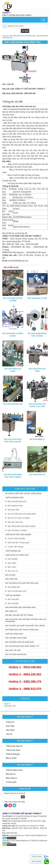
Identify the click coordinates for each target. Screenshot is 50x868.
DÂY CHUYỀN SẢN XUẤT (17, 502)
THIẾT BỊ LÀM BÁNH (13, 595)
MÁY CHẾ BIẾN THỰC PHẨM (16, 638)
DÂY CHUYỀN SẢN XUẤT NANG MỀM (22, 514)
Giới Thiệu (10, 726)
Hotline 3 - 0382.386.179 (25, 682)
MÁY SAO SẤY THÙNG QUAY (19, 543)
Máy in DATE (11, 758)
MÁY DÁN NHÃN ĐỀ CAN (13, 404)
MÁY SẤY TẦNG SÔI (15, 522)
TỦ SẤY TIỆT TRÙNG (15, 547)
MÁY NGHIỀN (13, 559)
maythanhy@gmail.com (39, 835)
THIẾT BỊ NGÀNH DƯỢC (14, 498)
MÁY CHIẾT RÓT (12, 579)
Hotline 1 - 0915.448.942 (25, 667)
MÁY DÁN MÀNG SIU (37, 475)
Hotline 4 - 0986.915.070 (25, 689)
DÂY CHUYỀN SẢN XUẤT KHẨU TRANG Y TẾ (22, 646)
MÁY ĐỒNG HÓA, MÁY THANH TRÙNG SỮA (22, 630)
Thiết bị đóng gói (13, 754)
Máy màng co (11, 778)
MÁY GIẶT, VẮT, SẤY (13, 650)
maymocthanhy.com (17, 835)
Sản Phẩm (10, 730)
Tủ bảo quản (11, 782)
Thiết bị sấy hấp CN (14, 746)
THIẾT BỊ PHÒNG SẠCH (14, 634)
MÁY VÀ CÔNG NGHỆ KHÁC (16, 654)
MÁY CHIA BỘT (13, 599)
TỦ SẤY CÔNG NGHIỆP (16, 539)
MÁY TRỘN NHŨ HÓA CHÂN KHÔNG (21, 526)
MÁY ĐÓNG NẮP (14, 587)
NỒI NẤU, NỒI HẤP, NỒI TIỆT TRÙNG (19, 615)
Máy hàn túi (11, 774)
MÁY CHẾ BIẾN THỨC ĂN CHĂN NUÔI (20, 642)
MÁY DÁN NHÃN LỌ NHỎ (37, 298)
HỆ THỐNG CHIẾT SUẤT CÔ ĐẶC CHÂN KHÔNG (23, 493)
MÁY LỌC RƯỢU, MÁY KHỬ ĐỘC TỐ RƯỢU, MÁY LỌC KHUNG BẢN (26, 620)
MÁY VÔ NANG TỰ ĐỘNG (17, 530)
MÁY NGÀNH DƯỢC (15, 506)
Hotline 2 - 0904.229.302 (25, 674)
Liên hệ (9, 734)
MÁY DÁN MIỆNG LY (37, 439)
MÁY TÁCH (12, 567)
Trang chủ (10, 722)
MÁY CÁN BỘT (13, 603)
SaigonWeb (6, 842)
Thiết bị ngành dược (14, 770)
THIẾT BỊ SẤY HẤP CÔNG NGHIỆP (18, 535)
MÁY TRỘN (12, 563)
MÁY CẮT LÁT (13, 571)
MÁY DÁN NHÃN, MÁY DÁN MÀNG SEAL (21, 607)
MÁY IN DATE (10, 575)
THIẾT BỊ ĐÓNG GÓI (13, 551)
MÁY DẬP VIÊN (13, 510)
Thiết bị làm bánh (13, 750)
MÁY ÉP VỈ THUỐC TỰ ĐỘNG (19, 518)
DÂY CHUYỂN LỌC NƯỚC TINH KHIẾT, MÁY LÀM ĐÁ (25, 626)
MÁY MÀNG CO (11, 611)
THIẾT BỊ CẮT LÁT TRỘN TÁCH (17, 555)
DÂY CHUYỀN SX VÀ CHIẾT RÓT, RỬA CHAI (22, 583)
